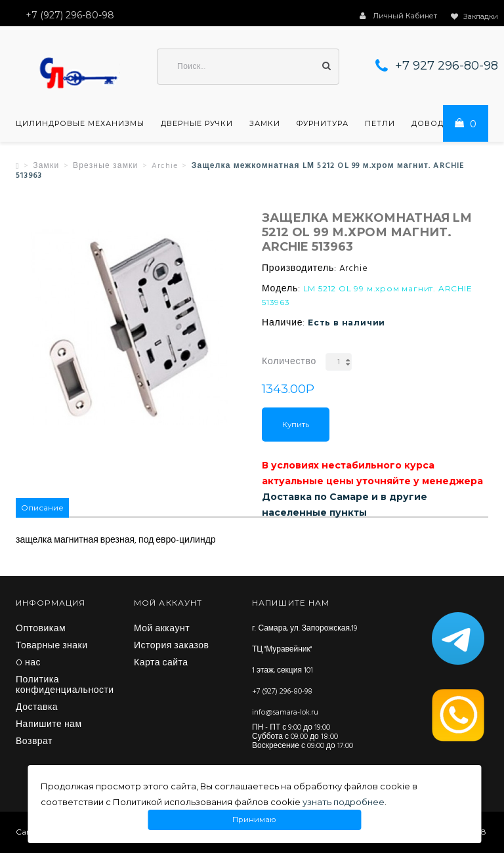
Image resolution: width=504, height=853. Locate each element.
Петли (380, 123)
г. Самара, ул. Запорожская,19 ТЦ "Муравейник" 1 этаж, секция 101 (304, 650)
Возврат (34, 742)
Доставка (37, 708)
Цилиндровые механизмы (80, 123)
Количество (289, 362)
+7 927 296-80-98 (447, 66)
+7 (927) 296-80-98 (282, 692)
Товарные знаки (52, 646)
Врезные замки (106, 166)
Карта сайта (161, 663)
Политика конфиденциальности (65, 686)
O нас (28, 663)
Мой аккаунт (162, 629)
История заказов (172, 646)
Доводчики (440, 123)
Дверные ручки (197, 123)
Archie (165, 166)
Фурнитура (323, 123)
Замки (265, 123)
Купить (296, 425)
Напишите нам (49, 725)
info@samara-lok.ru (285, 713)
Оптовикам (41, 629)
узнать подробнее (344, 802)
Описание (42, 508)
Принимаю (255, 820)
